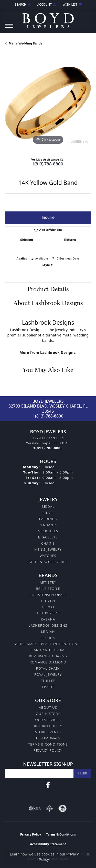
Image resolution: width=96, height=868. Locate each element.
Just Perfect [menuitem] (48, 613)
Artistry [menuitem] (48, 582)
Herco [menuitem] (48, 607)
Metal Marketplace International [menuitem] (48, 644)
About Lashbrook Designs (48, 303)
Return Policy (48, 726)
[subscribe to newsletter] (82, 773)
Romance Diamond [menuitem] (48, 662)
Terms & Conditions (48, 744)
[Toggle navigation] (9, 29)
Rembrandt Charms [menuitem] (48, 656)
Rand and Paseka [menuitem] (48, 650)
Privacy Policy (48, 750)
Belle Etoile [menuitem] (48, 589)
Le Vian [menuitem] (48, 632)
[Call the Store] (48, 448)
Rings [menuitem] (48, 513)
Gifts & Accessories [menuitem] (48, 562)
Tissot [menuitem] (48, 687)
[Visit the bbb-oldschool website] (49, 808)
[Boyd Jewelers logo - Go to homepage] (48, 19)
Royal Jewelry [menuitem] (48, 674)
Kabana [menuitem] (48, 619)
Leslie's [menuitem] (48, 638)
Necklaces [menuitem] (48, 531)
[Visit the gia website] (35, 808)
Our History (48, 714)
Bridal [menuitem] (48, 506)
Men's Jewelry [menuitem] (48, 549)
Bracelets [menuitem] (48, 537)
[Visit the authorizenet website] (63, 808)
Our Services (48, 720)
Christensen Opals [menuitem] (48, 595)
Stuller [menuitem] (48, 681)
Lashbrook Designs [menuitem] (48, 625)
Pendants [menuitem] (48, 525)
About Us (48, 707)
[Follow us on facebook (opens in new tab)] (48, 785)
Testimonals (48, 738)
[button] (23, 4)
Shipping (26, 240)
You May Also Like (48, 370)
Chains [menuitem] (48, 543)
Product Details (48, 289)
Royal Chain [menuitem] (48, 668)
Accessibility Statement (48, 844)
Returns (70, 240)
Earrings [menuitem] (48, 519)
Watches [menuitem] (48, 556)
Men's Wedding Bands (25, 43)
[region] (48, 103)
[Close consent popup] (88, 854)
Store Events (48, 732)
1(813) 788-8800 (48, 164)
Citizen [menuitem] (48, 601)
